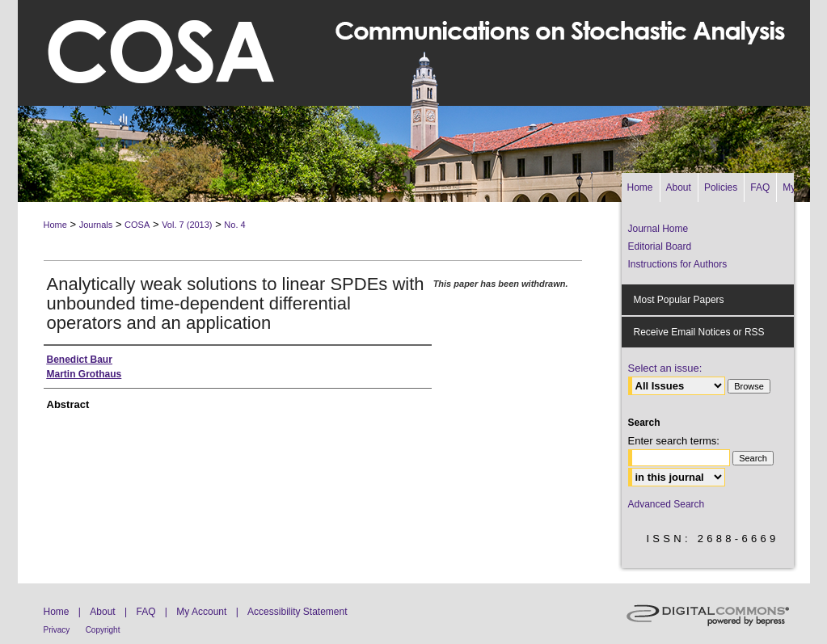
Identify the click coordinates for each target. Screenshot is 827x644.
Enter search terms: (674, 441)
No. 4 (234, 225)
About (102, 612)
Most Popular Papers (679, 300)
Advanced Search (667, 504)
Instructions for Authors (678, 264)
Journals (96, 225)
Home (55, 225)
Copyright (103, 630)
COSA (137, 225)
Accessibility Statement (297, 612)
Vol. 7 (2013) (187, 225)
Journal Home (658, 229)
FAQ (146, 612)
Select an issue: (665, 368)
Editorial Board (660, 246)
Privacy (57, 630)
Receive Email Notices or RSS (699, 332)
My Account (201, 612)
